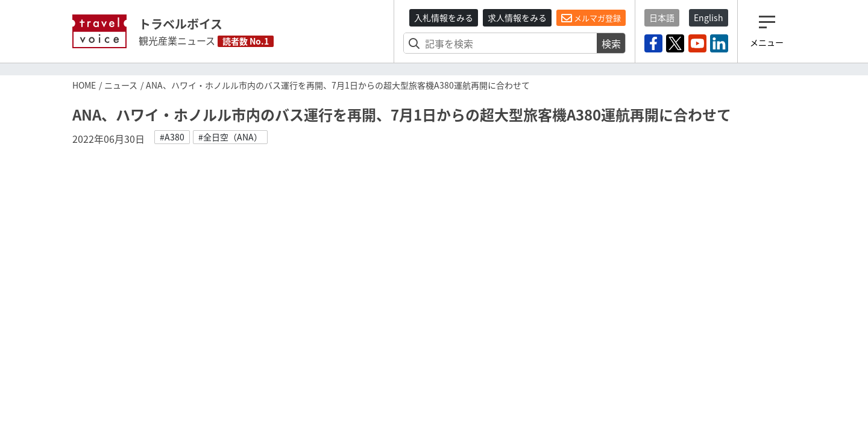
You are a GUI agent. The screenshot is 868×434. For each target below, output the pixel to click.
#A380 (172, 137)
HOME (84, 85)
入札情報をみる (444, 17)
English (709, 17)
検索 (611, 43)
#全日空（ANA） (230, 137)
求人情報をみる (517, 17)
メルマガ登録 (591, 18)
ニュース (121, 85)
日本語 (662, 17)
